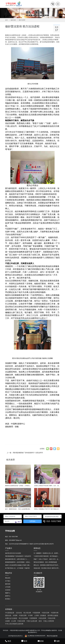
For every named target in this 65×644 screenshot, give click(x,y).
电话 (8, 641)
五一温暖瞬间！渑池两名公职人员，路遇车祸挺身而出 (47, 553)
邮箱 (41, 641)
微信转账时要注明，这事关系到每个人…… (17, 559)
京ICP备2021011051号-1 (15, 636)
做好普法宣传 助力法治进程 (13, 553)
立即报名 (32, 521)
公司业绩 (8, 587)
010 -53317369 (54, 521)
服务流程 (13, 20)
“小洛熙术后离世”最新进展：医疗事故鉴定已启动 (47, 556)
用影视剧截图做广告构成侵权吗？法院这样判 (18, 556)
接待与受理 (22, 20)
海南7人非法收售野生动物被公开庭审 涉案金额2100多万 (18, 565)
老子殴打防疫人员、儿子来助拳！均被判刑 (17, 568)
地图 (57, 641)
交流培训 (8, 590)
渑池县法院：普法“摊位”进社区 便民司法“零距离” (47, 568)
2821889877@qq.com (15, 540)
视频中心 (8, 593)
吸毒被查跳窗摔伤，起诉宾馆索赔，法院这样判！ (18, 562)
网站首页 (8, 578)
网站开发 (49, 636)
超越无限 (55, 636)
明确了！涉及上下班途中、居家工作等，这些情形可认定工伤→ (47, 559)
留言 (24, 641)
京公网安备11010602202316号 (35, 636)
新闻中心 (8, 596)
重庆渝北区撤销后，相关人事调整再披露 (45, 562)
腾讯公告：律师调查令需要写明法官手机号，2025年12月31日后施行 (47, 565)
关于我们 (8, 581)
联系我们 (8, 599)
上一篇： (25, 453)
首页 (6, 20)
